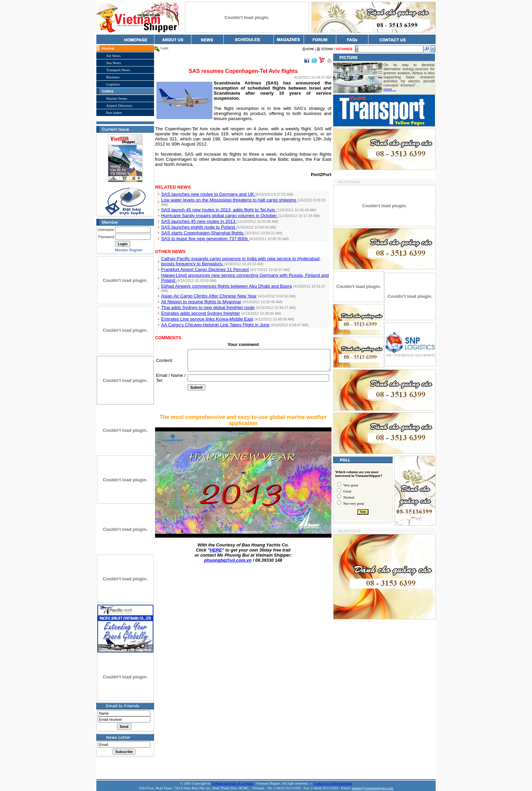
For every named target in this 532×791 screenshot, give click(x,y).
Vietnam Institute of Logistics (233, 783)
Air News (112, 56)
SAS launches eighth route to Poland (197, 218)
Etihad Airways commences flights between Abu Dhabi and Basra (225, 277)
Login (163, 48)
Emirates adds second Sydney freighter (199, 300)
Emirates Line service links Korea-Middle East (206, 306)
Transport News (117, 70)
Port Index (113, 113)
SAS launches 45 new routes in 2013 (197, 212)
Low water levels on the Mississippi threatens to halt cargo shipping (228, 195)
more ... (391, 89)
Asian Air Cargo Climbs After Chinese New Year (208, 283)
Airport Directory (118, 105)
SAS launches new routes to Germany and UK (207, 189)
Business (111, 77)
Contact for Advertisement (333, 783)
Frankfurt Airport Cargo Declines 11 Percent (204, 260)
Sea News (112, 63)
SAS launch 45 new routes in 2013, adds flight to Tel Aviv (217, 201)
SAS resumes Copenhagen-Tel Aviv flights (243, 71)
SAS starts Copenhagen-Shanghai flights (202, 224)
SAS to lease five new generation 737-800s (204, 229)
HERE (216, 546)
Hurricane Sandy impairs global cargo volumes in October (218, 206)
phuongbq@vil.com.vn (228, 556)
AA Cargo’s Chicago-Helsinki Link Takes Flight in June (214, 312)
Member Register (128, 250)
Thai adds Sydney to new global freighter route (207, 294)
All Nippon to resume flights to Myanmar (200, 288)
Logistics (112, 84)
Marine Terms (115, 98)
